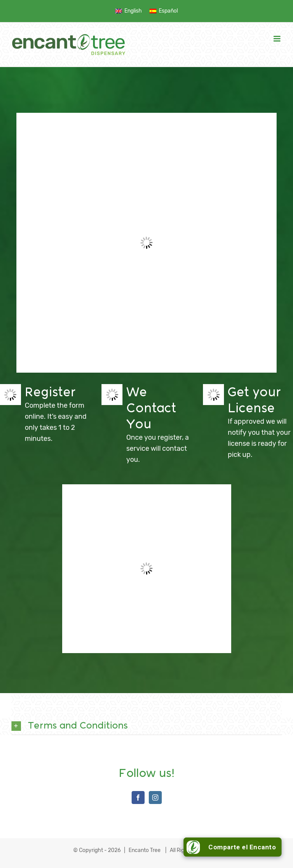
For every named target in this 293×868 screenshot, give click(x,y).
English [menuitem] (133, 11)
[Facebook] (138, 798)
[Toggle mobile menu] (278, 39)
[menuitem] (129, 11)
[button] (146, 726)
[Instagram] (155, 798)
